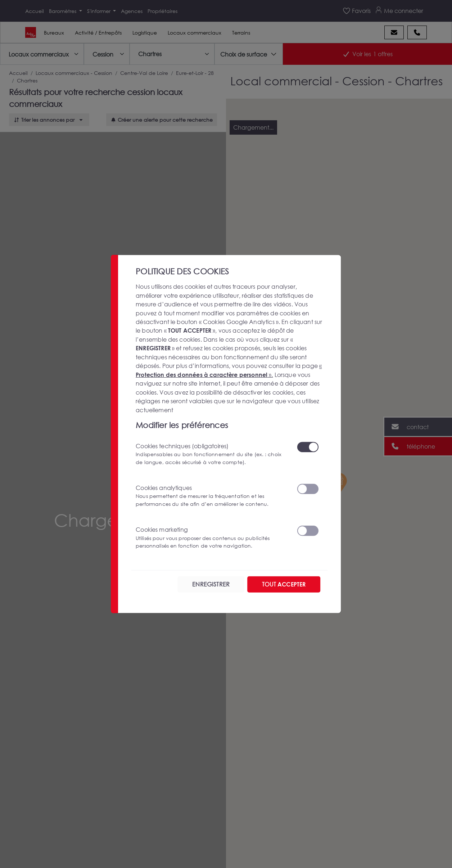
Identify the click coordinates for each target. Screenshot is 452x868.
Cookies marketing (212, 538)
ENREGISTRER (211, 584)
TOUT (284, 584)
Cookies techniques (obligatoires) (212, 454)
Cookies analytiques (212, 496)
